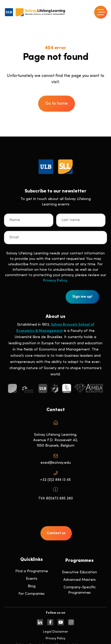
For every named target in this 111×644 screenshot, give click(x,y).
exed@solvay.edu (56, 463)
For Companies (32, 594)
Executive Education (79, 572)
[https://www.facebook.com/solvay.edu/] (50, 622)
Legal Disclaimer (56, 632)
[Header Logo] (35, 12)
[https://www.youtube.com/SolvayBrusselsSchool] (61, 622)
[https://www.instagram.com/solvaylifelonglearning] (71, 622)
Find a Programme (32, 571)
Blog (32, 586)
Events (32, 579)
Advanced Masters (79, 580)
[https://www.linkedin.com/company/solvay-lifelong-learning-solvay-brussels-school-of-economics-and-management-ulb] (40, 622)
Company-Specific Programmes (80, 590)
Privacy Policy (55, 281)
